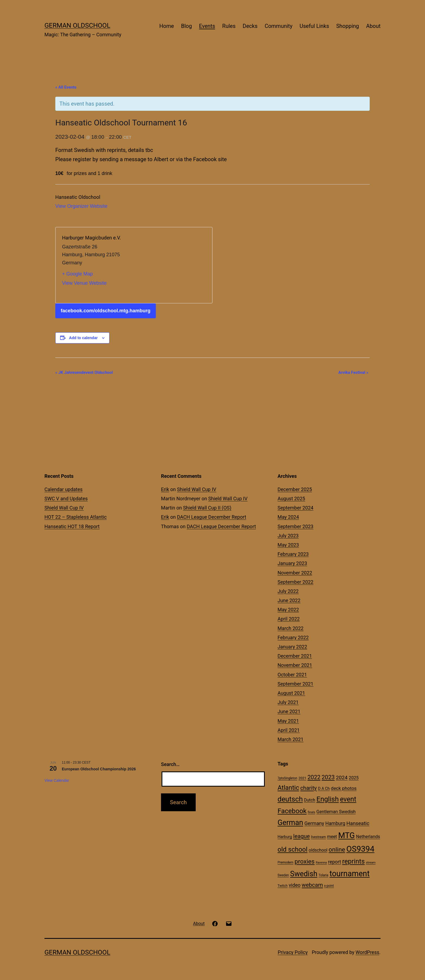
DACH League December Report (212, 517)
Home (167, 26)
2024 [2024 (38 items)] (342, 778)
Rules (229, 26)
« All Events (66, 87)
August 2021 (291, 693)
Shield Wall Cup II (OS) (207, 508)
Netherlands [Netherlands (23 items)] (368, 837)
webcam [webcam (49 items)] (312, 885)
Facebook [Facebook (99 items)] (292, 811)
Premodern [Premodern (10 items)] (285, 862)
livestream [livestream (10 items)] (318, 837)
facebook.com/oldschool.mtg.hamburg (106, 311)
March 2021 (291, 739)
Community (278, 26)
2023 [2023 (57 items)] (328, 777)
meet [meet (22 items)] (332, 837)
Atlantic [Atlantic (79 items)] (288, 788)
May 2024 (288, 517)
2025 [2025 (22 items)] (354, 778)
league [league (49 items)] (302, 836)
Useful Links (314, 26)
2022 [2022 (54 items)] (314, 777)
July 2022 (288, 591)
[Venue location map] (170, 265)
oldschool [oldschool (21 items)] (318, 850)
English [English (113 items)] (327, 799)
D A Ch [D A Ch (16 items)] (324, 789)
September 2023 (295, 526)
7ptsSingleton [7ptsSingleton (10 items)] (287, 778)
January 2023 (292, 563)
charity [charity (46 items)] (309, 788)
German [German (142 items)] (290, 823)
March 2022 (291, 628)
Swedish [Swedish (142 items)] (304, 874)
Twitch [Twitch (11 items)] (283, 886)
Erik (165, 489)
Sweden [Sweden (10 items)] (283, 875)
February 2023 (293, 554)
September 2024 (295, 508)
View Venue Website (84, 283)
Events (207, 26)
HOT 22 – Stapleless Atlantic (75, 517)
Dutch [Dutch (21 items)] (310, 800)
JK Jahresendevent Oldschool (84, 372)
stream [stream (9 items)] (371, 862)
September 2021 (295, 684)
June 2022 (289, 600)
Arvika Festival (353, 372)
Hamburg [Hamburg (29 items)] (335, 823)
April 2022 (289, 619)
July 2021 (288, 702)
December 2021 (295, 656)
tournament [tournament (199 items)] (350, 874)
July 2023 (288, 536)
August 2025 (291, 499)
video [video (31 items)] (294, 885)
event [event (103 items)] (348, 799)
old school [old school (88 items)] (292, 849)
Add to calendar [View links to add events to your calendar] (83, 338)
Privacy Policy (293, 952)
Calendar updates (64, 489)
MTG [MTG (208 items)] (347, 835)
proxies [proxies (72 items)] (305, 861)
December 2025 (295, 489)
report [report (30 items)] (334, 862)
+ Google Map (78, 274)
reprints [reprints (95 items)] (354, 861)
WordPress (367, 952)
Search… (170, 764)
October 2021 (292, 675)
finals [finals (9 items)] (312, 812)
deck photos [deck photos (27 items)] (344, 788)
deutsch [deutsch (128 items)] (290, 799)
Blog (186, 26)
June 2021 (289, 711)
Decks (250, 26)
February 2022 (293, 637)
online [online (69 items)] (337, 850)
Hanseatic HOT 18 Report (72, 526)
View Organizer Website (81, 206)
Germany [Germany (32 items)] (314, 823)
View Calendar (57, 780)
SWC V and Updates (66, 499)
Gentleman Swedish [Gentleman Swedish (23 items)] (336, 812)
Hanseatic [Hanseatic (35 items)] (358, 823)
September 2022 (295, 582)
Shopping (347, 26)
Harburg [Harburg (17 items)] (285, 837)
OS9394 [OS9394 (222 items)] (360, 849)
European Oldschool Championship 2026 (99, 769)
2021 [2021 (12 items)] (302, 778)
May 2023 (288, 545)
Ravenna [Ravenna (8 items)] (321, 863)
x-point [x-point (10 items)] (329, 886)
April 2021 (289, 730)
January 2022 (292, 647)
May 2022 (288, 610)
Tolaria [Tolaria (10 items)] (323, 875)
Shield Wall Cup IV (64, 508)
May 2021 (288, 721)
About (373, 26)
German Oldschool (77, 25)
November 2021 (295, 665)
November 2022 (295, 573)
